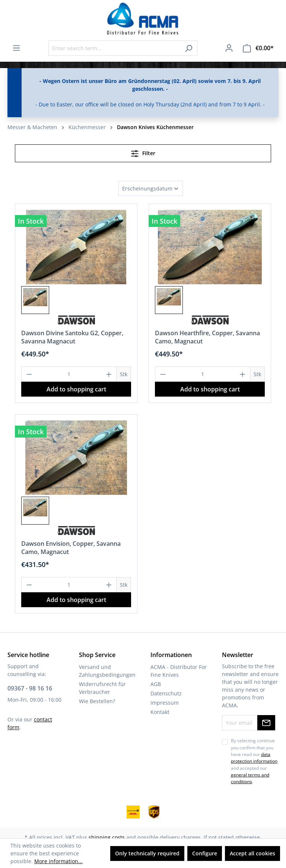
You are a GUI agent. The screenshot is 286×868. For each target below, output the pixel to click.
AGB (156, 684)
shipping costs (107, 837)
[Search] (189, 48)
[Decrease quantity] (29, 374)
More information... (58, 861)
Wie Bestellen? (97, 701)
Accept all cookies (252, 853)
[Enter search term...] (114, 48)
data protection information (254, 758)
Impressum (165, 703)
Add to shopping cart (76, 389)
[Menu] (16, 48)
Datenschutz (166, 693)
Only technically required (147, 853)
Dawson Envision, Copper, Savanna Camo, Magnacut (71, 548)
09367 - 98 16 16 (30, 688)
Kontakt (160, 712)
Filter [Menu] (143, 152)
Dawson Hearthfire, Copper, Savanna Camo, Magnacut (207, 337)
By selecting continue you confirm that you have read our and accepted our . (254, 761)
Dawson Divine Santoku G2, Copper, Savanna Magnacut (72, 337)
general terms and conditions (250, 778)
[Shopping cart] (258, 48)
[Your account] (229, 48)
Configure (205, 853)
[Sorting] (151, 188)
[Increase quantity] (109, 374)
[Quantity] (69, 374)
